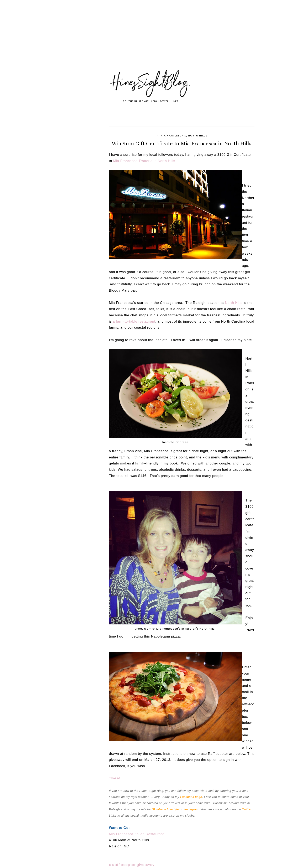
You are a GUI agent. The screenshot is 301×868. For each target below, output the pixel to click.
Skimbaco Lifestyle (165, 809)
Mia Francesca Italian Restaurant (136, 834)
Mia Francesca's (173, 136)
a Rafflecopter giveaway (132, 865)
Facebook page (191, 797)
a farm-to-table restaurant (134, 321)
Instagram (191, 809)
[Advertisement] (125, 40)
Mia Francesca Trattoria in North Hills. (145, 161)
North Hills (198, 136)
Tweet (115, 778)
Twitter (247, 809)
